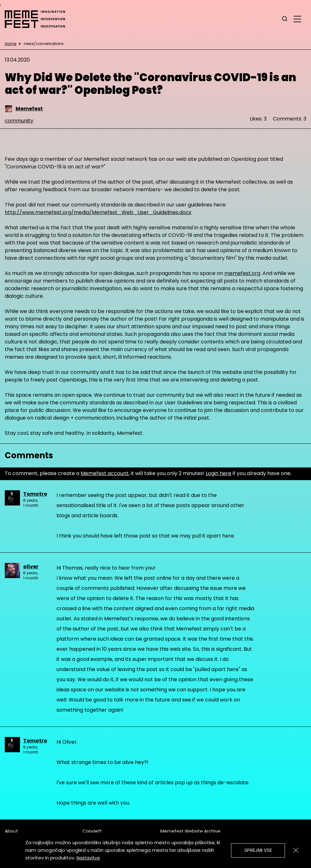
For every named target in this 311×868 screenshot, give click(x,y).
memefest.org (242, 273)
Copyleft (92, 831)
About (11, 831)
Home (10, 44)
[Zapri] (296, 850)
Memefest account (105, 473)
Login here (218, 473)
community (19, 121)
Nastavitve (88, 858)
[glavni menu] (297, 19)
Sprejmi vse (258, 850)
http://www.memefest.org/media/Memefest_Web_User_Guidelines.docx (98, 212)
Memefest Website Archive (190, 831)
